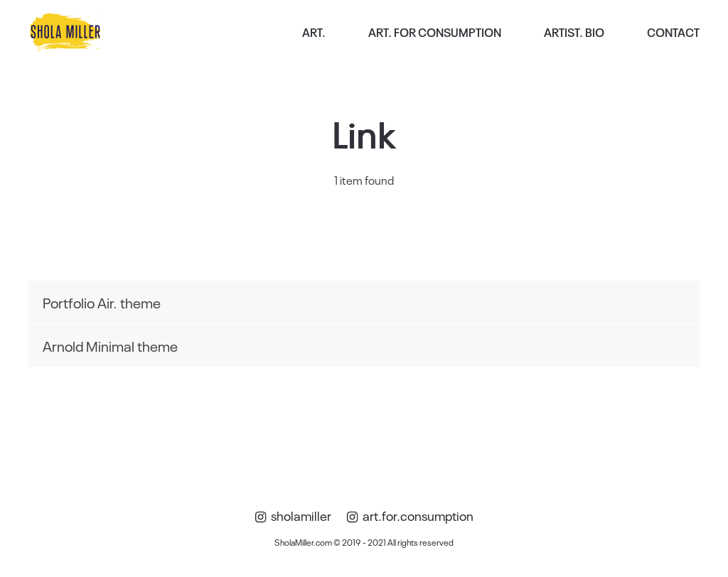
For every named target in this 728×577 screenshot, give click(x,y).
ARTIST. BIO (574, 32)
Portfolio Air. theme (102, 302)
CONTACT (673, 32)
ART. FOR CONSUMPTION (435, 32)
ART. (314, 32)
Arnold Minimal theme (110, 345)
